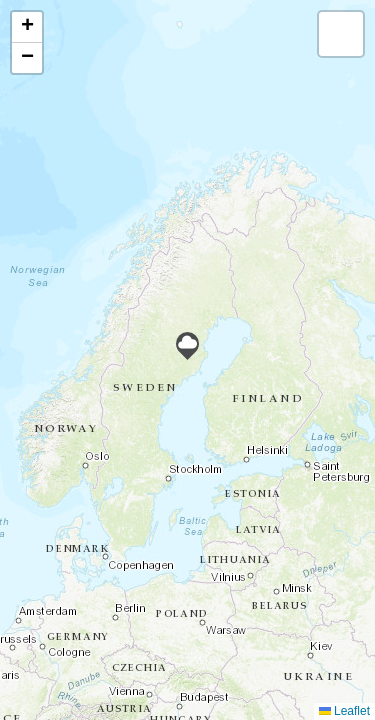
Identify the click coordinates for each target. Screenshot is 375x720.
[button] (187, 346)
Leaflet (344, 711)
